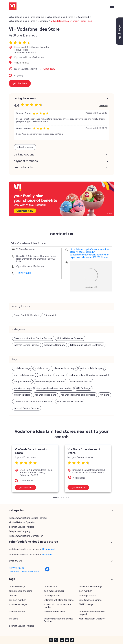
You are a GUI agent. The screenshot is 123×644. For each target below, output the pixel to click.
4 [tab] (64, 498)
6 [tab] (69, 498)
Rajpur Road (20, 315)
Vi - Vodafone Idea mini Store (31, 451)
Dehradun (47, 554)
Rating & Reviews (25, 98)
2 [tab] (59, 498)
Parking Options (24, 154)
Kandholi (35, 315)
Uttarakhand (49, 549)
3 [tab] (62, 498)
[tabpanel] (35, 468)
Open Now (49, 69)
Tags (12, 579)
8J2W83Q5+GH (17, 568)
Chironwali (49, 315)
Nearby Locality (23, 167)
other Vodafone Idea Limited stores (33, 542)
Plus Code (15, 560)
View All (104, 105)
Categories (16, 510)
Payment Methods (26, 161)
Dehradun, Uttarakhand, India (24, 571)
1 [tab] (54, 498)
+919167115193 (22, 63)
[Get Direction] (47, 571)
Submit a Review (25, 147)
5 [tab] (66, 498)
